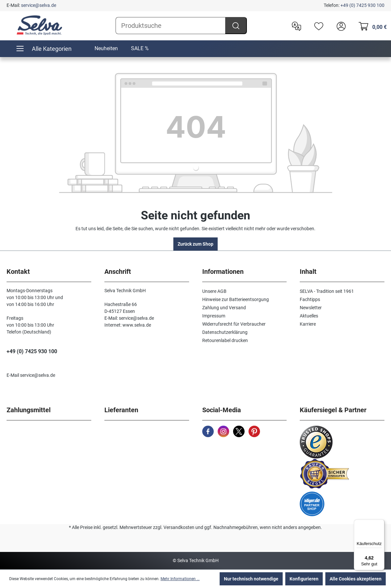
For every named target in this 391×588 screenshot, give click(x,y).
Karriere (308, 324)
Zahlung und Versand (224, 308)
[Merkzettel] (317, 26)
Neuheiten (106, 48)
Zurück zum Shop (195, 244)
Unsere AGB (214, 291)
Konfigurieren (304, 579)
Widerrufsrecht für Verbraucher (234, 324)
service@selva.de (39, 5)
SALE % (140, 48)
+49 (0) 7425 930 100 (362, 5)
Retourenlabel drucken (225, 340)
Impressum (214, 316)
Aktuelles (309, 316)
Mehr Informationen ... (180, 579)
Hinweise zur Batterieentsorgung (236, 299)
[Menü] (380, 523)
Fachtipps (310, 299)
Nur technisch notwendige (251, 579)
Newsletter (311, 308)
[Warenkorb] (371, 26)
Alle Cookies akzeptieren (356, 579)
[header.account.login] (339, 26)
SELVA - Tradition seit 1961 (327, 291)
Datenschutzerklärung (225, 332)
